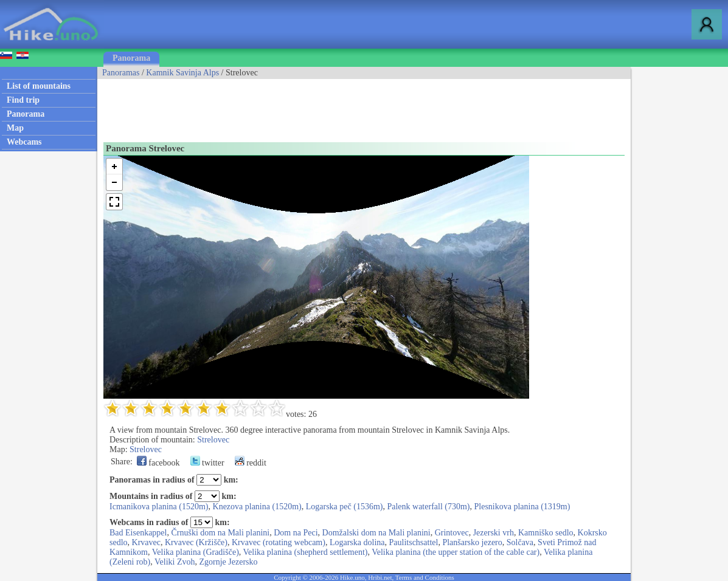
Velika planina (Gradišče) (196, 552)
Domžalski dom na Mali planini (376, 533)
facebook (158, 463)
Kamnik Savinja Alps (182, 73)
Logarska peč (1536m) (345, 507)
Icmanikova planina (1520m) (159, 507)
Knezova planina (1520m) (257, 507)
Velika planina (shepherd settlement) (306, 552)
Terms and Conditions (425, 577)
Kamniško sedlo (546, 533)
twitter (207, 463)
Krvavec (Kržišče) (196, 542)
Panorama (131, 58)
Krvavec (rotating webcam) (279, 542)
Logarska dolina (357, 542)
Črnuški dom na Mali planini (220, 533)
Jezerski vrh (494, 533)
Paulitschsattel (414, 542)
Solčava (520, 542)
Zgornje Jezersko (229, 562)
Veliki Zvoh (175, 562)
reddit (251, 463)
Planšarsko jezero (472, 542)
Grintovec (452, 533)
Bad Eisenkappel (138, 533)
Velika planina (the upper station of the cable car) (456, 552)
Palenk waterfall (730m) (428, 507)
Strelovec (213, 440)
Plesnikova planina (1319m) (522, 507)
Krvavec (146, 542)
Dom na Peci (296, 533)
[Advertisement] (319, 106)
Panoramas (121, 73)
